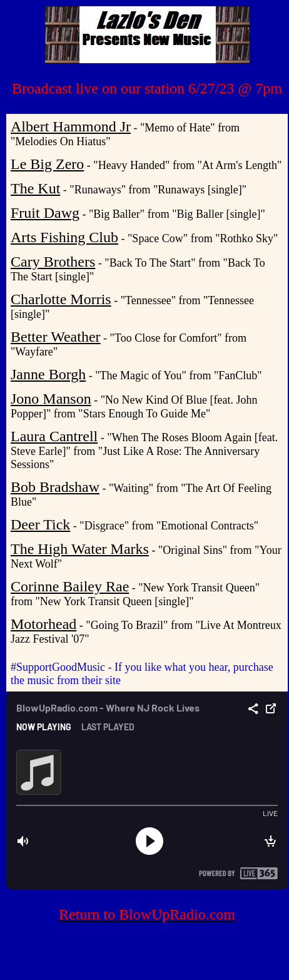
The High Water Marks (80, 549)
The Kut (35, 188)
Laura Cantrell (54, 436)
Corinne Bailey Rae (70, 586)
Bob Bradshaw (55, 487)
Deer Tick (40, 524)
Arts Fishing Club (64, 237)
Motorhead (43, 624)
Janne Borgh (48, 374)
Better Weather (56, 337)
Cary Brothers (53, 262)
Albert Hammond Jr (71, 126)
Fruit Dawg (45, 213)
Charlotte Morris (61, 299)
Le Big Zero (47, 164)
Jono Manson (51, 399)
